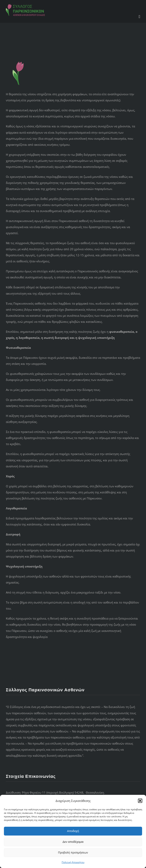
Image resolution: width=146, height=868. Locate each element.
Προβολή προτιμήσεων (73, 852)
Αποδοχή (73, 831)
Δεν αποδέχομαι (73, 842)
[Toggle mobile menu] (139, 17)
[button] (140, 801)
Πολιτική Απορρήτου (73, 862)
